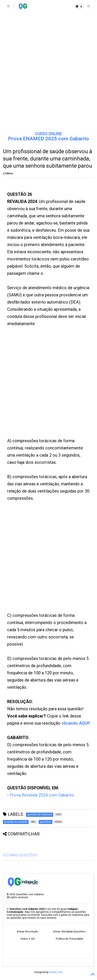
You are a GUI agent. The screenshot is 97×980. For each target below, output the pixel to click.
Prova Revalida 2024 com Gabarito (42, 795)
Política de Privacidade (69, 939)
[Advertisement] (41, 387)
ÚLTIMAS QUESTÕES (20, 855)
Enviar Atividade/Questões (69, 932)
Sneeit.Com (56, 972)
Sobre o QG (28, 939)
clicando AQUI (75, 723)
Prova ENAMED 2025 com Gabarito (48, 139)
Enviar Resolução (28, 932)
